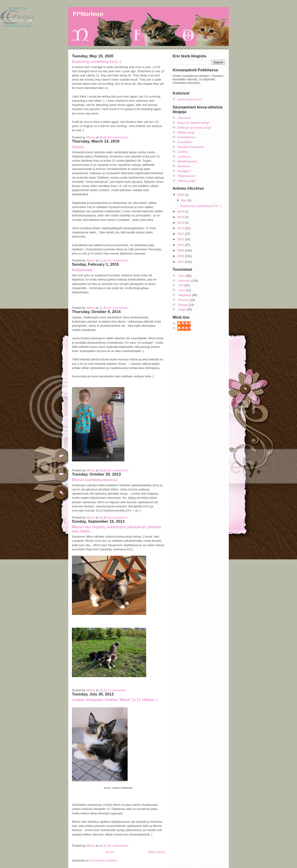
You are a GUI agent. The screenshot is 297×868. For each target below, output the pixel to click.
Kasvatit (184, 281)
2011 (181, 239)
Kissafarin (185, 142)
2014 (181, 223)
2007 (181, 262)
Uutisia (78, 147)
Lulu (182, 290)
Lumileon (184, 157)
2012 (181, 234)
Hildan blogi (186, 132)
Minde (187, 324)
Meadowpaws (187, 161)
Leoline (183, 152)
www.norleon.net (190, 99)
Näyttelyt (185, 295)
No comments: (119, 137)
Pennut (184, 300)
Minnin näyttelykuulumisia (95, 480)
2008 (181, 256)
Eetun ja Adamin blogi (193, 123)
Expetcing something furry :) (97, 62)
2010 (181, 245)
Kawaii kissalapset (191, 147)
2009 (181, 250)
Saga (182, 309)
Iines (182, 276)
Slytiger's (184, 171)
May (184, 200)
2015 (181, 217)
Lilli (181, 285)
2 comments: (117, 690)
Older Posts (156, 852)
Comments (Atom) (104, 860)
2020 (181, 195)
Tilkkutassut (186, 176)
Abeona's (184, 118)
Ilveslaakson (186, 137)
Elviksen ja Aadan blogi (194, 128)
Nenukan (184, 166)
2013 (181, 228)
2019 (181, 211)
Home (110, 852)
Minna (187, 328)
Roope (183, 305)
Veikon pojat (186, 181)
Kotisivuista (82, 270)
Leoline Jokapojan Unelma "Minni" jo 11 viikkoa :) (115, 700)
